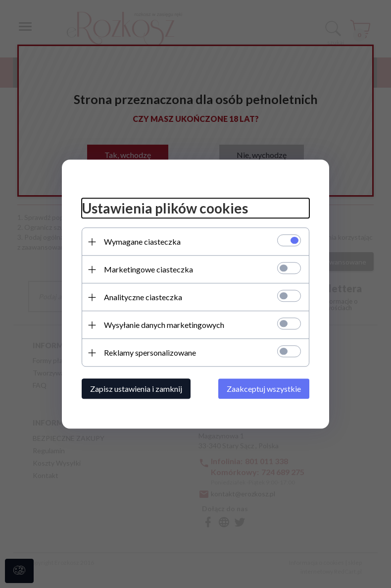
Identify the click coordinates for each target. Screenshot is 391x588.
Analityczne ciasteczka (143, 297)
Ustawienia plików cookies (165, 209)
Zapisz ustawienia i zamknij (136, 389)
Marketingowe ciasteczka (148, 269)
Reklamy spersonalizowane (150, 352)
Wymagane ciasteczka (142, 241)
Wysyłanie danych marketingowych (164, 325)
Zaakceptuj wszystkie (264, 389)
